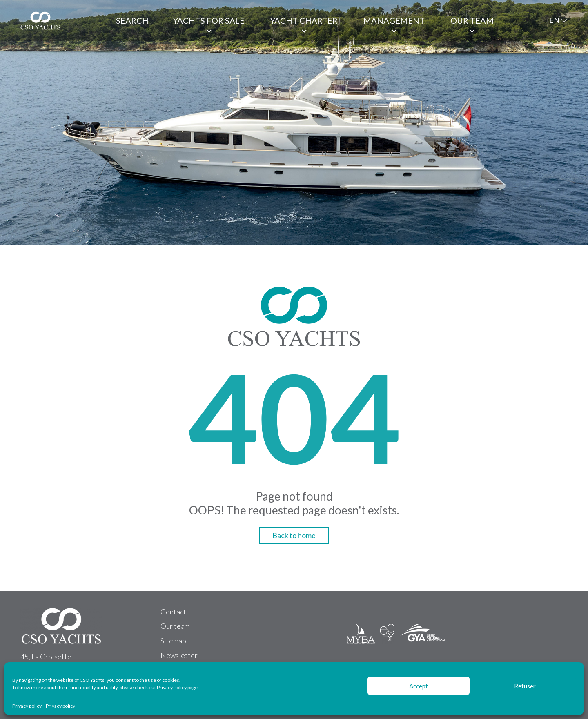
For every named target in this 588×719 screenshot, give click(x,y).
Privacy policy (27, 706)
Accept (419, 686)
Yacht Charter (304, 20)
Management (394, 20)
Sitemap (173, 641)
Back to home (294, 535)
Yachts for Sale (209, 20)
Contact (173, 612)
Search (132, 20)
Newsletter (179, 655)
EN (554, 20)
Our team (472, 20)
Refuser (525, 686)
